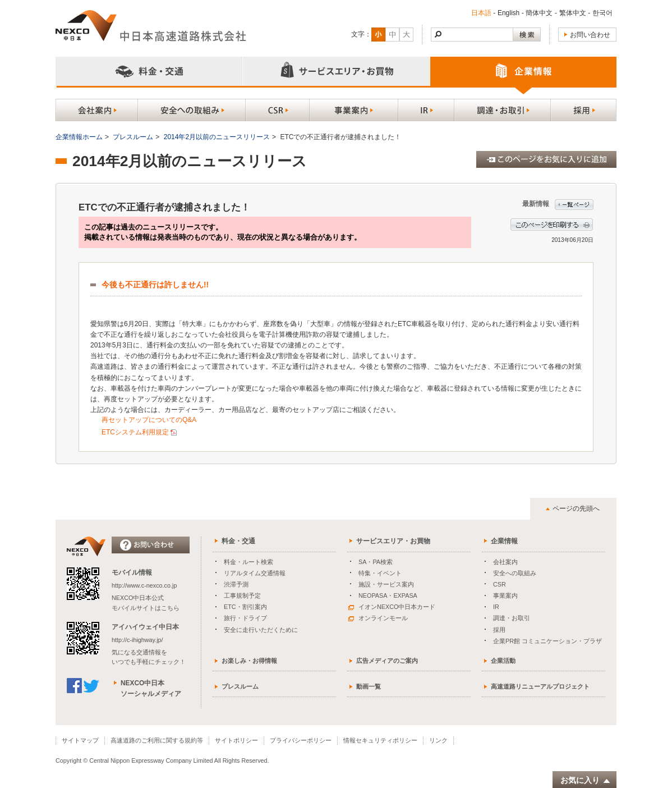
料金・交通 (238, 541)
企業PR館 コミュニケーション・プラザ (547, 641)
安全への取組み (515, 573)
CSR (500, 584)
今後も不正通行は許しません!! (155, 285)
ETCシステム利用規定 (135, 432)
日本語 (481, 13)
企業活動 (503, 661)
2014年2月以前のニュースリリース (217, 137)
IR (496, 607)
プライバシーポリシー (301, 740)
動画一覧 (369, 686)
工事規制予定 (242, 595)
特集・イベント (380, 573)
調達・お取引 (512, 618)
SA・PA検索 (376, 562)
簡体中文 (539, 13)
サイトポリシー (236, 740)
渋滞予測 (236, 584)
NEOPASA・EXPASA (388, 595)
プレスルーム (133, 137)
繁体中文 (573, 13)
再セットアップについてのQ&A (149, 420)
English (508, 13)
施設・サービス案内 (386, 584)
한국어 (602, 13)
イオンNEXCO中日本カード (392, 607)
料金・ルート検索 (248, 562)
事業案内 (505, 595)
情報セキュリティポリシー (380, 740)
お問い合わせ (590, 35)
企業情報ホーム (79, 137)
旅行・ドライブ (245, 618)
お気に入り (586, 780)
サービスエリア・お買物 (393, 541)
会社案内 (505, 562)
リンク (438, 740)
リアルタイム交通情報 (255, 573)
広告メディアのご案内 (387, 661)
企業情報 (504, 541)
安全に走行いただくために (261, 630)
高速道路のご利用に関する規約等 (157, 740)
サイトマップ (80, 740)
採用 (499, 630)
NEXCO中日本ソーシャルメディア (151, 688)
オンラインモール (378, 618)
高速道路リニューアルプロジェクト (540, 686)
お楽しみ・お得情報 (249, 661)
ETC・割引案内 (245, 607)
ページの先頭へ (576, 508)
